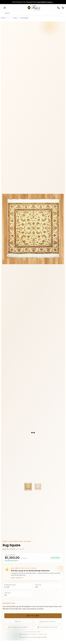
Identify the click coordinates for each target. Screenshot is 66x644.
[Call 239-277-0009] (58, 8)
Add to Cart (33, 616)
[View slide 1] (32, 433)
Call (18, 622)
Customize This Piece (48, 627)
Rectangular (24, 18)
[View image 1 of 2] (28, 487)
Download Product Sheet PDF (33, 634)
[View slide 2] (34, 433)
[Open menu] (5, 8)
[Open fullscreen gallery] (33, 229)
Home (3, 18)
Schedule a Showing (18, 627)
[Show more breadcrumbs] (9, 18)
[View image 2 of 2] (38, 487)
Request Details (48, 622)
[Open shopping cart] (63, 8)
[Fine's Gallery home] (34, 8)
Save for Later (33, 632)
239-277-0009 (42, 637)
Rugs (15, 18)
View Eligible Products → (45, 2)
